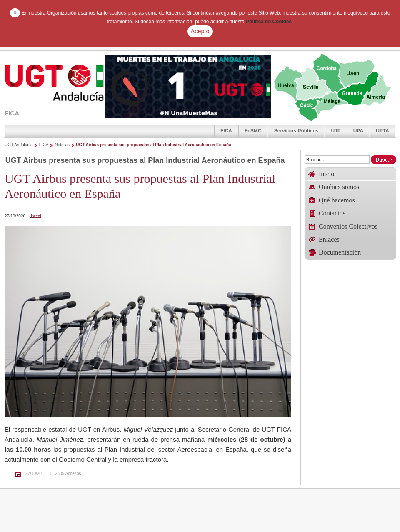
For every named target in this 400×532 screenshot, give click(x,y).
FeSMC (253, 131)
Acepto (200, 31)
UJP (336, 131)
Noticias (62, 145)
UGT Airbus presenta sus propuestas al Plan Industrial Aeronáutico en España (154, 145)
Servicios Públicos (296, 131)
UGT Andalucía (19, 145)
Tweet (36, 216)
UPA (358, 131)
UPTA (382, 131)
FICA (226, 131)
